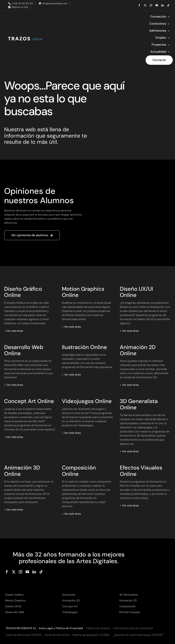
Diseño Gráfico (14, 595)
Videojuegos (70, 612)
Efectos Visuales (130, 612)
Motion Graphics (15, 601)
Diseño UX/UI (13, 606)
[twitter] (145, 5)
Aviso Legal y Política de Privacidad (61, 628)
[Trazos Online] (25, 37)
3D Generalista (129, 595)
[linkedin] (163, 5)
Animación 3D (128, 601)
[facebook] (139, 5)
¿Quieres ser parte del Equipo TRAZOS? (138, 635)
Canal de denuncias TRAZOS (23, 635)
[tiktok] (168, 5)
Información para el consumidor (133, 628)
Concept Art (70, 606)
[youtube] (157, 5)
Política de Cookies (98, 628)
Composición (127, 606)
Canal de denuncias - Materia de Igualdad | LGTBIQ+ (77, 635)
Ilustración (69, 595)
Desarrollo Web (15, 612)
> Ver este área (14, 331)
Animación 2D (71, 601)
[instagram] (151, 5)
